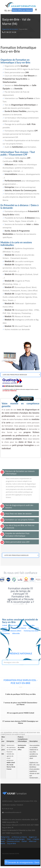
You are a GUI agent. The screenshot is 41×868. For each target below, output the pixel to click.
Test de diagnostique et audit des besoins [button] (19, 506)
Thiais (29, 839)
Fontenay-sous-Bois (31, 631)
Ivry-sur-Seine (34, 628)
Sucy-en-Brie (12, 843)
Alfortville (16, 633)
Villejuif (5, 631)
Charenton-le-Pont (13, 841)
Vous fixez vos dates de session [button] (18, 514)
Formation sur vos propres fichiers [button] (20, 520)
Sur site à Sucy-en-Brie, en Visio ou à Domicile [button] (20, 526)
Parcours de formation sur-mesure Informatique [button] (20, 472)
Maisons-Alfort (16, 631)
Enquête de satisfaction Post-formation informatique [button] (18, 535)
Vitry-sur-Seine (15, 625)
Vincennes (6, 633)
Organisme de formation (10, 29)
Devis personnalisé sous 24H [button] (17, 542)
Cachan (24, 841)
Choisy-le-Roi (5, 837)
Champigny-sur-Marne (18, 628)
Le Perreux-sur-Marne (19, 837)
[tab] (20, 473)
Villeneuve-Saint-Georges (16, 839)
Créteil (5, 625)
